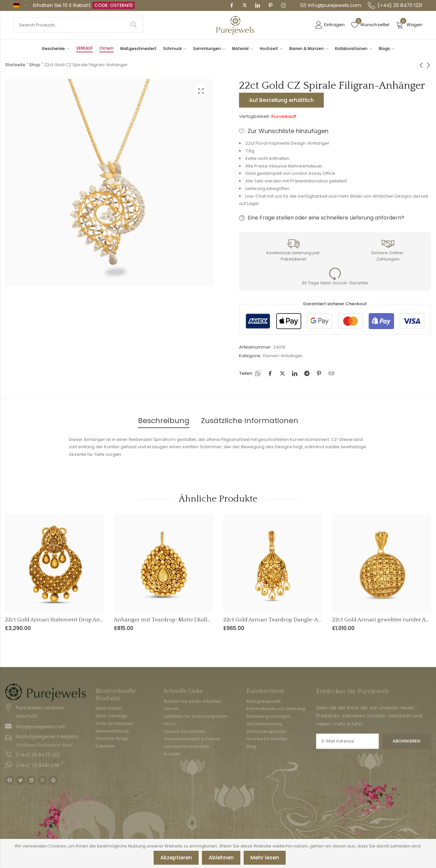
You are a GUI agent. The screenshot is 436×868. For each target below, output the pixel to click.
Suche (134, 25)
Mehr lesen (265, 858)
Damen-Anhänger (283, 356)
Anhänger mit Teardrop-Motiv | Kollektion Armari (179, 620)
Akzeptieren (176, 858)
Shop (35, 65)
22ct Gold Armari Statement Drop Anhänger (62, 620)
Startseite (15, 65)
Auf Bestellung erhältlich (281, 100)
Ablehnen (221, 858)
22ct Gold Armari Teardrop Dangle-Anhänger (282, 620)
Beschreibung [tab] (164, 421)
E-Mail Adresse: (347, 741)
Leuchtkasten (201, 91)
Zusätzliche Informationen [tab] (250, 421)
